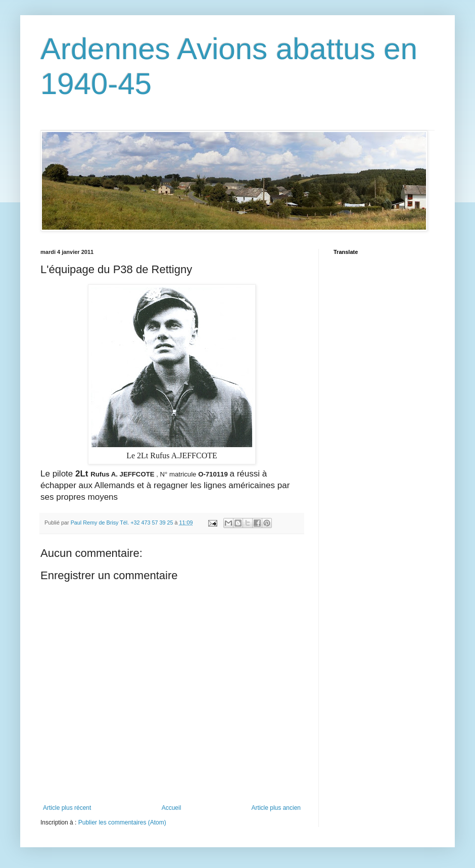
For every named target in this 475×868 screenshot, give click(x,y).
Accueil (172, 808)
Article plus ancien (276, 808)
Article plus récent (67, 808)
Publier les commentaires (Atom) (122, 822)
